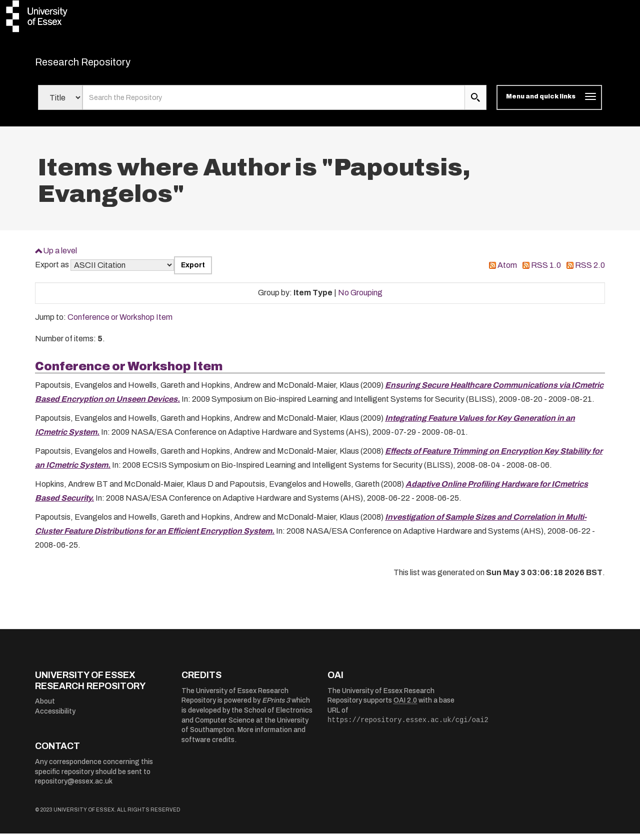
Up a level (60, 257)
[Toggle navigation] (549, 104)
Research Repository (105, 65)
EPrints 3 (276, 707)
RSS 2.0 (590, 272)
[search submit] (475, 104)
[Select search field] (60, 104)
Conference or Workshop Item (120, 324)
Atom (507, 272)
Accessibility (55, 718)
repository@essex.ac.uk (74, 788)
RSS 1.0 (546, 272)
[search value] (274, 104)
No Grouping (360, 299)
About (45, 708)
